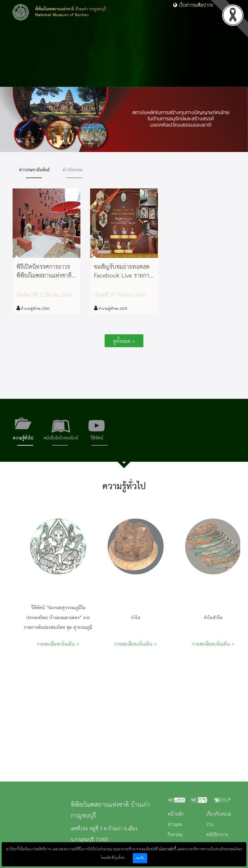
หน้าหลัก (176, 814)
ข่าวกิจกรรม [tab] (73, 170)
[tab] (23, 430)
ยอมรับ (140, 858)
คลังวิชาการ (217, 835)
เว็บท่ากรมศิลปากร (193, 5)
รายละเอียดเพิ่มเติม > (58, 644)
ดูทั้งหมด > (124, 342)
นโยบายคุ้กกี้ (167, 849)
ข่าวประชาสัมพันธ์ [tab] (34, 170)
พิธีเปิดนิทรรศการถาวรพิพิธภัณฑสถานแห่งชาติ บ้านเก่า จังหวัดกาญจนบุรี (44, 280)
